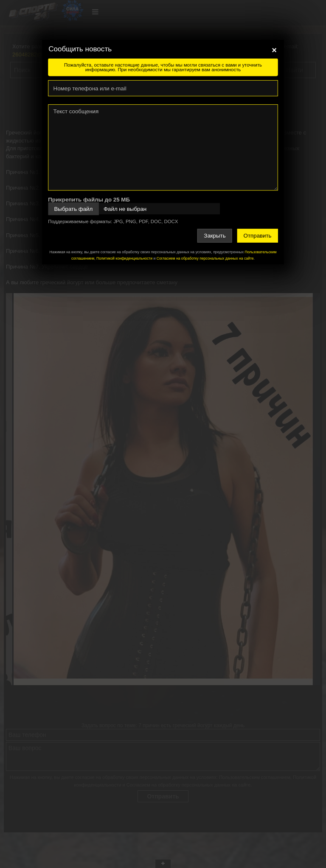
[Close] (274, 50)
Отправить (258, 236)
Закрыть (215, 236)
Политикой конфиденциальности (124, 258)
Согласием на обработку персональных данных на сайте (205, 258)
